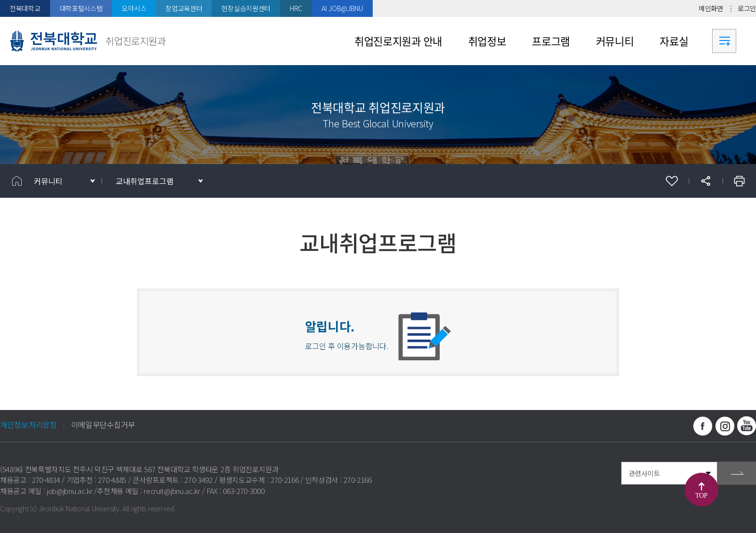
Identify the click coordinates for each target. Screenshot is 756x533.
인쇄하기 (739, 181)
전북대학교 (25, 8)
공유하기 (705, 181)
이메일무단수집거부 (103, 424)
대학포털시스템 (81, 8)
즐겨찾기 (672, 181)
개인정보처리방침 (28, 424)
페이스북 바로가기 (703, 426)
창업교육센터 (184, 8)
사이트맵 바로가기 (724, 41)
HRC (296, 8)
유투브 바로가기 (746, 426)
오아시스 (134, 8)
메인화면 (711, 8)
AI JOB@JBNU (342, 8)
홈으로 (17, 181)
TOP (701, 496)
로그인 (747, 8)
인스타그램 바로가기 (725, 426)
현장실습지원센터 (246, 8)
